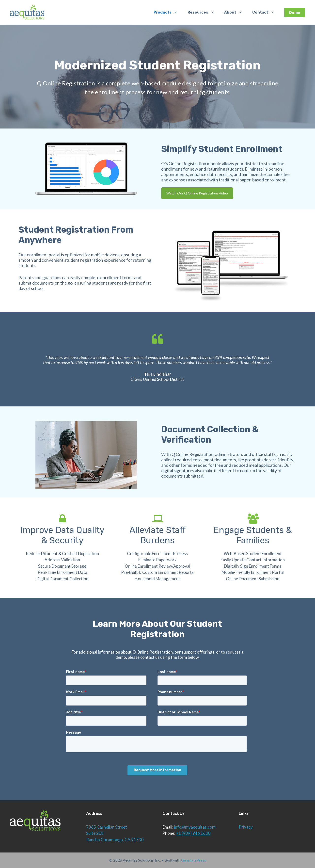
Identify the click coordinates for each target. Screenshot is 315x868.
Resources (203, 12)
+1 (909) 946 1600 (193, 833)
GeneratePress (194, 860)
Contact (266, 12)
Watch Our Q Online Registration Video (197, 193)
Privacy (246, 827)
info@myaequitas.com (195, 827)
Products (168, 12)
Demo (295, 13)
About (236, 12)
